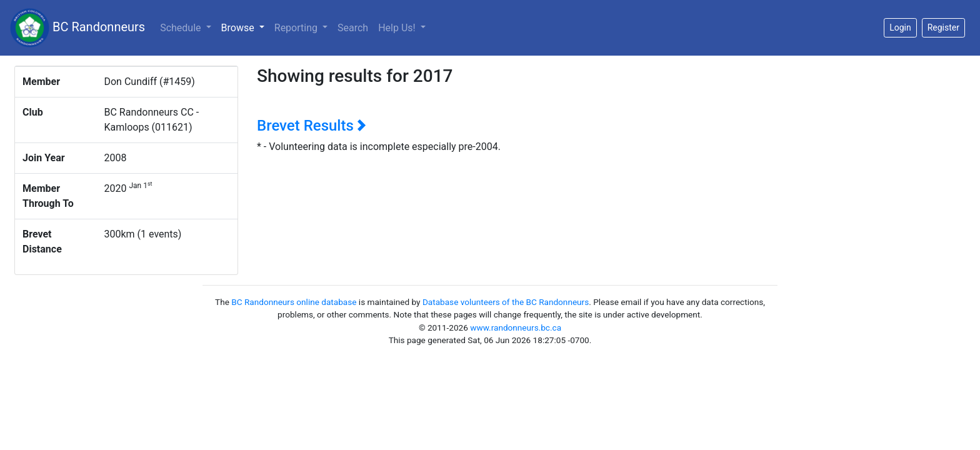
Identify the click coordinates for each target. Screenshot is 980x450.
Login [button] (900, 27)
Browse (245, 27)
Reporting (297, 28)
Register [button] (943, 27)
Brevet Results (312, 126)
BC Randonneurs (77, 28)
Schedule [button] (182, 28)
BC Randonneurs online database (294, 302)
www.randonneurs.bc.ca (516, 327)
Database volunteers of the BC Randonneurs (506, 302)
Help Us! (398, 28)
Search (353, 28)
